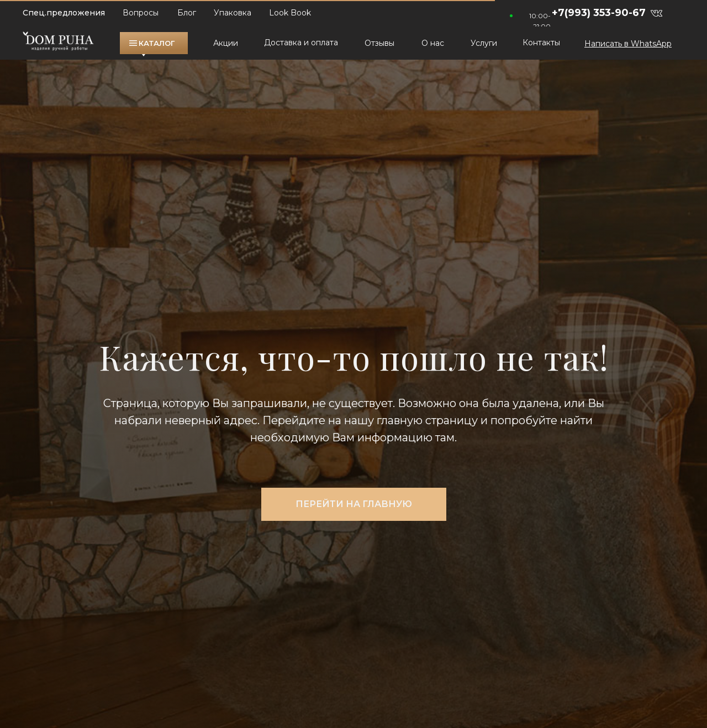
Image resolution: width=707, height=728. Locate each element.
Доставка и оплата (301, 43)
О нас (433, 43)
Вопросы (141, 13)
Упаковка (233, 13)
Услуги (484, 43)
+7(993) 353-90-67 (599, 13)
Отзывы (379, 43)
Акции (226, 43)
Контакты (541, 43)
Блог (187, 13)
